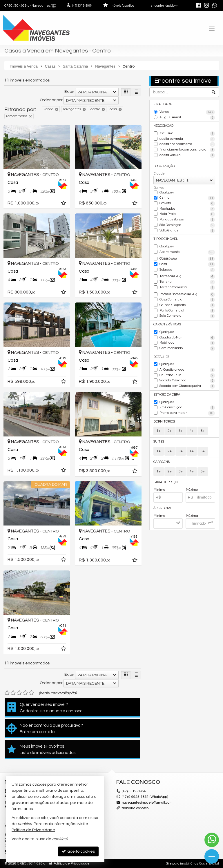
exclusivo (187, 134)
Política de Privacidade (71, 864)
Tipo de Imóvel (166, 239)
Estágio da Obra (167, 395)
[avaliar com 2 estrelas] (13, 693)
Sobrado (187, 270)
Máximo (192, 490)
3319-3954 (82, 6)
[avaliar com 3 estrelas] (19, 693)
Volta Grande (187, 231)
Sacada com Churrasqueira (187, 386)
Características (167, 324)
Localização (164, 166)
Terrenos (187, 277)
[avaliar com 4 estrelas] (25, 693)
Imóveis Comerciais (187, 295)
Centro (187, 198)
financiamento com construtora (187, 150)
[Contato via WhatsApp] (212, 840)
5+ (203, 431)
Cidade (159, 174)
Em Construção (187, 408)
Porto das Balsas (187, 220)
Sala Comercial (187, 316)
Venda (187, 112)
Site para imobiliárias (182, 864)
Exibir (69, 92)
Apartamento (187, 252)
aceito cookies (78, 851)
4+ (192, 431)
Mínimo (159, 490)
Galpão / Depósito (187, 305)
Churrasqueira (187, 376)
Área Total (163, 508)
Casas (187, 259)
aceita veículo (187, 155)
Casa (187, 264)
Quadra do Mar (187, 338)
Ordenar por (51, 100)
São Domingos (187, 225)
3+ (181, 431)
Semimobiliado (187, 349)
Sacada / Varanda (187, 381)
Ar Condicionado (187, 370)
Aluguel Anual (187, 118)
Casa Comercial (187, 300)
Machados (187, 209)
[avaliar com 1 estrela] (7, 693)
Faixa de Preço (166, 482)
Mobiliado (187, 343)
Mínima (159, 516)
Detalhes (161, 357)
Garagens (162, 462)
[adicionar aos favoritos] (64, 204)
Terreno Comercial (187, 288)
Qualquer (167, 192)
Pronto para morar (187, 413)
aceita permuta (187, 139)
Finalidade (163, 104)
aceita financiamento (187, 144)
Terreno (187, 282)
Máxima (192, 516)
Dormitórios (164, 422)
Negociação (163, 126)
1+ (159, 431)
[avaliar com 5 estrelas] (31, 693)
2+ (170, 431)
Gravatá (187, 204)
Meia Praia (187, 214)
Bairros (159, 188)
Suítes (159, 442)
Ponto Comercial (187, 311)
